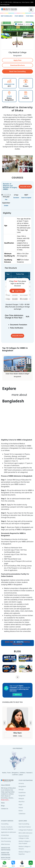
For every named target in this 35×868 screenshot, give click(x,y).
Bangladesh (22, 786)
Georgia (21, 789)
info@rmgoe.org (17, 2)
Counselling (5, 824)
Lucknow (15, 775)
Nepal (20, 805)
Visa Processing (6, 841)
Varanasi (29, 773)
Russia (21, 811)
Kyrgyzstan (22, 795)
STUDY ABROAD (19, 16)
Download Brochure (17, 65)
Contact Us (5, 809)
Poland (21, 808)
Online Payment (26, 2)
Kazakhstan (22, 792)
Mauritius (22, 802)
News (3, 803)
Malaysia (21, 799)
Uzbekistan (22, 814)
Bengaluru (15, 773)
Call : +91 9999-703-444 (7, 2)
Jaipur (21, 775)
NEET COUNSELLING (7, 16)
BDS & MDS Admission (26, 833)
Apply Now (18, 60)
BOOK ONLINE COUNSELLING (6, 859)
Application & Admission (9, 832)
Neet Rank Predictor (25, 827)
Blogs (3, 806)
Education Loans (6, 838)
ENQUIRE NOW (25, 187)
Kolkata (22, 773)
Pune (9, 773)
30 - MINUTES (17, 643)
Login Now (17, 291)
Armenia (21, 783)
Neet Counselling (24, 824)
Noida (4, 773)
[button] (31, 723)
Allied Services (5, 844)
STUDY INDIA (30, 16)
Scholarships (5, 835)
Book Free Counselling (18, 71)
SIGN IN (17, 695)
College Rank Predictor (26, 830)
